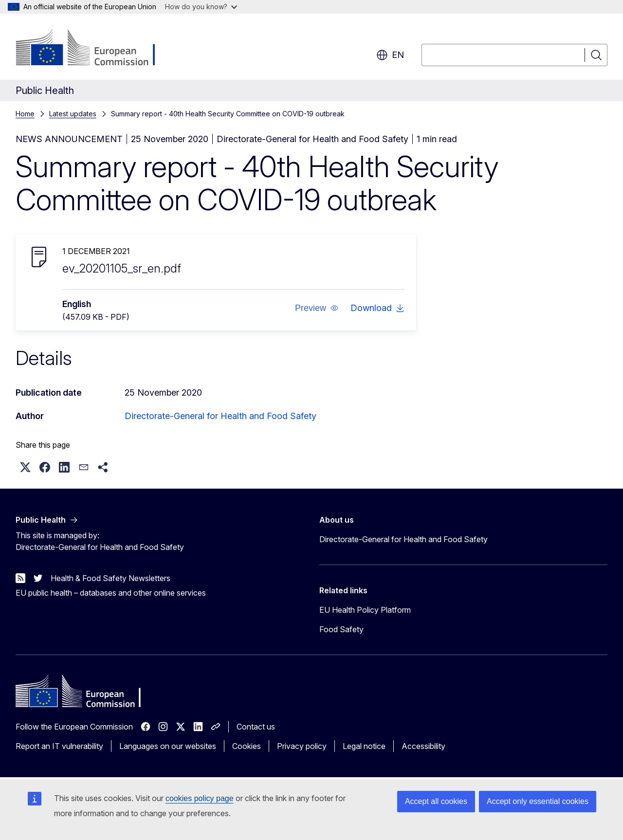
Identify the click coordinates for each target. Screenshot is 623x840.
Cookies (247, 746)
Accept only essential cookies (538, 801)
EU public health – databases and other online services (111, 593)
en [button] (390, 55)
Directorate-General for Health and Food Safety (220, 416)
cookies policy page (200, 798)
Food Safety (341, 629)
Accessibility (423, 746)
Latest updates (73, 114)
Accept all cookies (436, 801)
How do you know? (201, 7)
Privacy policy (302, 746)
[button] (317, 308)
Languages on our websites (168, 746)
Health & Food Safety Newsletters (110, 578)
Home (25, 114)
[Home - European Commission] (94, 49)
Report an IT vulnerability (59, 746)
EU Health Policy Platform (365, 610)
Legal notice (364, 746)
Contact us (256, 727)
